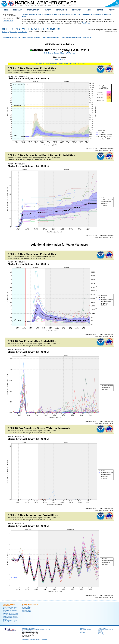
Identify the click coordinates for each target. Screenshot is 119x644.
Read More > (86, 23)
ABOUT (112, 10)
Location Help (8, 21)
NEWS (89, 10)
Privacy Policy (102, 628)
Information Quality (85, 630)
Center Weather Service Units (71, 38)
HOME (5, 10)
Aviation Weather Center (10, 607)
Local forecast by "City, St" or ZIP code (9, 15)
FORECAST (17, 10)
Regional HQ (88, 38)
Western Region (27, 612)
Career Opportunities (104, 634)
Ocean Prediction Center (10, 616)
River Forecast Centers (51, 38)
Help (81, 631)
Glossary (82, 632)
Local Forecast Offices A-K (11, 38)
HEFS (56, 59)
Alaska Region (26, 606)
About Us (101, 632)
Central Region (27, 607)
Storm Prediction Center (10, 621)
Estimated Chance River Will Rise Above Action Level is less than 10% (59, 64)
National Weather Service (30, 631)
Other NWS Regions (30, 604)
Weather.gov (5, 32)
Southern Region (27, 610)
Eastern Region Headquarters (19, 32)
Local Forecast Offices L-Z (32, 38)
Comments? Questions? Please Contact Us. (35, 640)
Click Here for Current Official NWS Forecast (59, 53)
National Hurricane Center (10, 613)
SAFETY (48, 10)
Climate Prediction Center (10, 609)
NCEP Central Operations (10, 615)
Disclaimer (83, 628)
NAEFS (62, 59)
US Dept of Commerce (29, 628)
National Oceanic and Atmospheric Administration (36, 630)
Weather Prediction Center (11, 622)
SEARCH (100, 10)
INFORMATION (61, 10)
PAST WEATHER (33, 10)
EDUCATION (77, 10)
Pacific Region (26, 609)
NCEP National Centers (9, 605)
